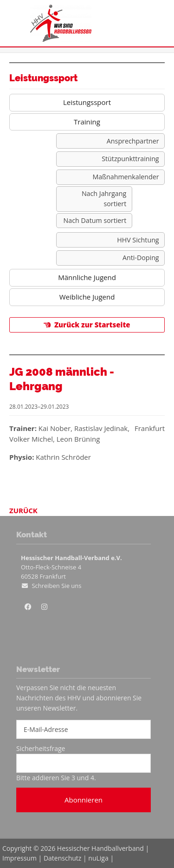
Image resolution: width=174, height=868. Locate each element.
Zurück (23, 510)
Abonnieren (84, 800)
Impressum (19, 858)
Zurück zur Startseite (92, 325)
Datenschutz (62, 858)
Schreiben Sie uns (56, 586)
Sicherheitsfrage (41, 748)
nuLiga (98, 858)
